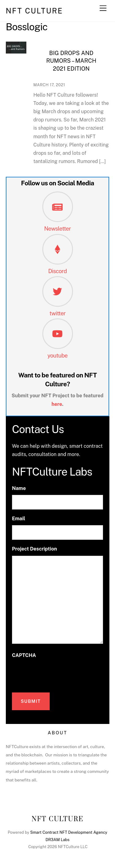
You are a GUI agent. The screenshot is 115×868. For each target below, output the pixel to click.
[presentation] (59, 674)
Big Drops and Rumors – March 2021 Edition (71, 61)
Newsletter (57, 229)
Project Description (34, 549)
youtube (58, 356)
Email (19, 519)
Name (19, 488)
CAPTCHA (24, 655)
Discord (57, 271)
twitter (57, 313)
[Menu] (103, 8)
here (57, 404)
